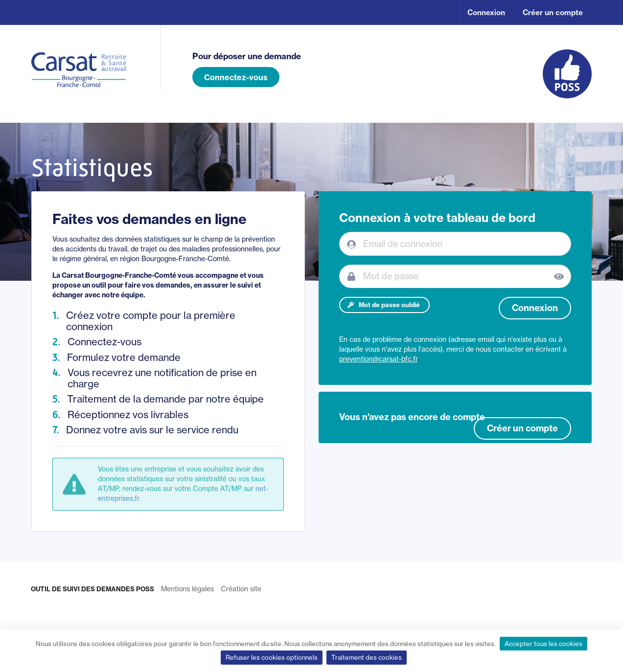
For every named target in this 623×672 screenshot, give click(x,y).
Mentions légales (187, 589)
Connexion (486, 12)
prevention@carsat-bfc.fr (379, 359)
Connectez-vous (236, 77)
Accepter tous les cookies (543, 644)
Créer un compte (553, 12)
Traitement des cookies (367, 657)
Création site (241, 589)
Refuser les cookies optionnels (272, 657)
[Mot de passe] (455, 276)
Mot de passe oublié (383, 305)
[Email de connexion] (455, 244)
